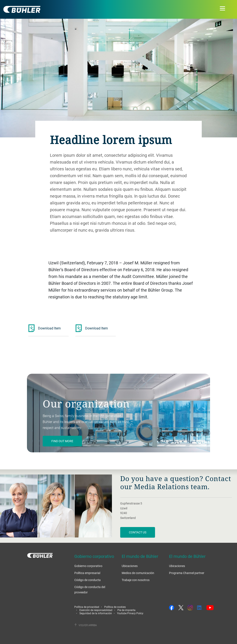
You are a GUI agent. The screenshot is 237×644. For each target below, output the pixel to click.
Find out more (62, 441)
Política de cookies (115, 607)
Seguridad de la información (96, 613)
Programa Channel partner (187, 573)
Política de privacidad (87, 607)
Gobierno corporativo (88, 566)
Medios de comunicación (138, 573)
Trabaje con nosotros (136, 580)
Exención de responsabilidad (96, 610)
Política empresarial (87, 573)
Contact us (138, 532)
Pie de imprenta (126, 610)
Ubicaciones (130, 566)
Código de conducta (87, 580)
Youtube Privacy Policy (130, 613)
